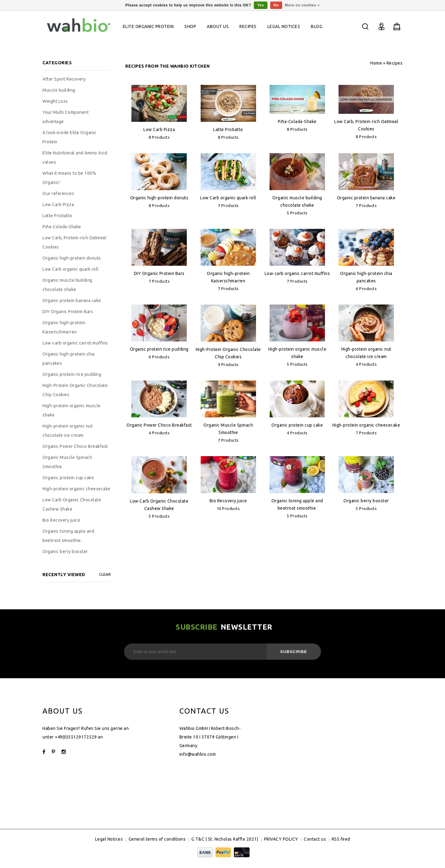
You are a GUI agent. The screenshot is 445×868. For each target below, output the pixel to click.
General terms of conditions (157, 839)
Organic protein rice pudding (159, 349)
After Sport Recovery (64, 79)
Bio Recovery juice (228, 501)
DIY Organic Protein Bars (159, 273)
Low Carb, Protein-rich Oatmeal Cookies (74, 242)
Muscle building (59, 90)
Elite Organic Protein (148, 26)
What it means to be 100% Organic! (69, 178)
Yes (261, 5)
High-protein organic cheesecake (366, 425)
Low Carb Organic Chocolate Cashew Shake (72, 504)
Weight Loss (55, 101)
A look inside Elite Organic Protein (70, 137)
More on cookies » (302, 5)
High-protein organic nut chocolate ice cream (68, 431)
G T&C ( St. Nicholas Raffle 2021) (225, 839)
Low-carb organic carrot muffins (297, 273)
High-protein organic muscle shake (72, 410)
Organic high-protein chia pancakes (69, 359)
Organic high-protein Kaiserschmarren (64, 327)
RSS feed (341, 839)
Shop (190, 26)
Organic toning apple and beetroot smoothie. (68, 536)
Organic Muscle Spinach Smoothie (67, 462)
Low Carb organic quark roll (228, 198)
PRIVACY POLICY (281, 839)
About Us (218, 26)
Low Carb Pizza (159, 129)
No (276, 5)
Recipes (248, 26)
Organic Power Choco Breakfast (159, 425)
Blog (317, 26)
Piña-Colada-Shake (297, 121)
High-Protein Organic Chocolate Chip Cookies (75, 390)
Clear (105, 574)
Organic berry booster (366, 501)
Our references (58, 193)
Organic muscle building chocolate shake (67, 285)
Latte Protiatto (228, 129)
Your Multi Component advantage (66, 117)
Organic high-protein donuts (159, 198)
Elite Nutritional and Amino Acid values (75, 157)
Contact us (315, 839)
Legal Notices (284, 26)
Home (376, 63)
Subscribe (294, 652)
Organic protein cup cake (297, 425)
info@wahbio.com (198, 754)
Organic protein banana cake (366, 198)
